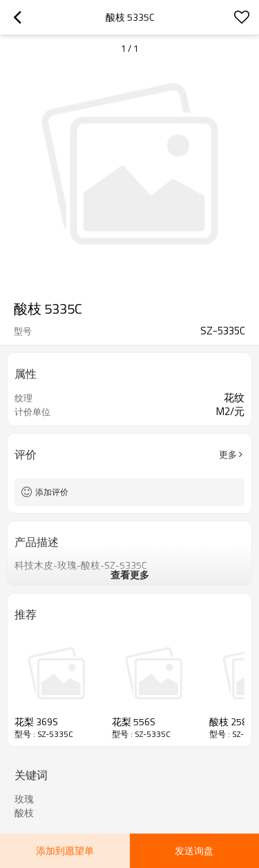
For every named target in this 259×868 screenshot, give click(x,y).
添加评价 (52, 492)
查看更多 (130, 575)
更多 (228, 454)
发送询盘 (194, 850)
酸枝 (24, 813)
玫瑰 (24, 799)
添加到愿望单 (65, 850)
